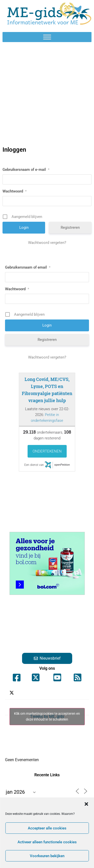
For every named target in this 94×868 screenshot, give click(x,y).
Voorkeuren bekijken (47, 856)
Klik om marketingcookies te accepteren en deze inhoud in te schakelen (47, 716)
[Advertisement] (47, 94)
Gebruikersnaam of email (28, 267)
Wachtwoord (15, 191)
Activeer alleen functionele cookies (47, 842)
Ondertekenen (47, 451)
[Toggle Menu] (47, 37)
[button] (86, 804)
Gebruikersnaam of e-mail (26, 170)
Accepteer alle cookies (47, 828)
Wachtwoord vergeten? (47, 243)
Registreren (70, 228)
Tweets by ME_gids (47, 717)
